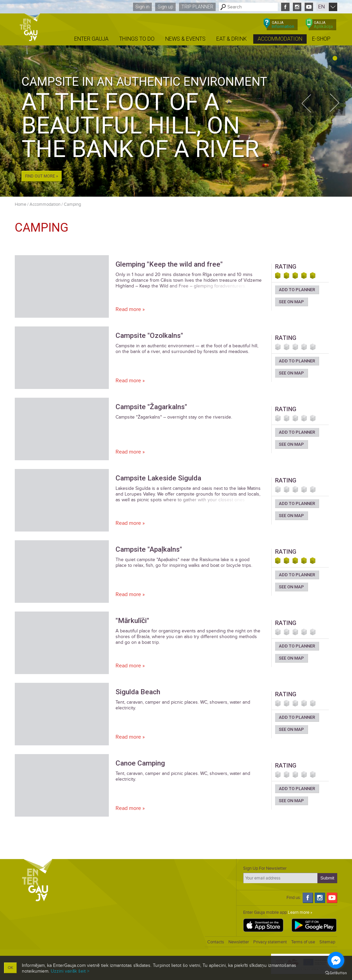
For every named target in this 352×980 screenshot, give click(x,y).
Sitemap (327, 942)
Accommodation (45, 204)
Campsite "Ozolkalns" (149, 336)
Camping (72, 204)
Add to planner (297, 290)
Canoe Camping (140, 763)
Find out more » (42, 176)
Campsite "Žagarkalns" (151, 407)
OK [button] (10, 968)
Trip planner (197, 7)
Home (20, 204)
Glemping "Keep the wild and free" (169, 264)
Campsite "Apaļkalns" (149, 549)
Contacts (216, 942)
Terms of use (303, 942)
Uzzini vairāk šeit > (70, 971)
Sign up (165, 7)
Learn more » (300, 912)
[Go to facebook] (336, 960)
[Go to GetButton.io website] (336, 973)
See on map (291, 302)
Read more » (130, 309)
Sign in (142, 7)
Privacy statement (270, 942)
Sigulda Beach (138, 692)
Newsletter (239, 942)
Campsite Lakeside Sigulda (158, 478)
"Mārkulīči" (132, 621)
